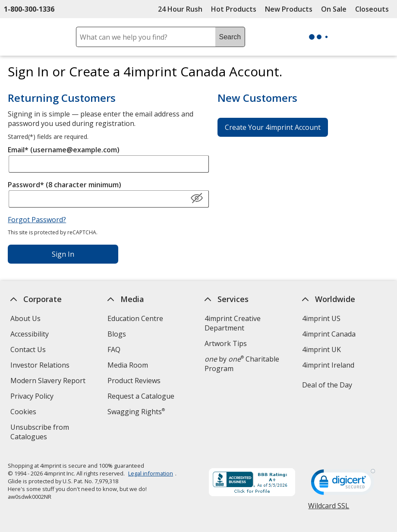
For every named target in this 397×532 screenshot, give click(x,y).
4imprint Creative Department (233, 323)
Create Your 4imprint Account (273, 127)
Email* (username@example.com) (64, 150)
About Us (25, 318)
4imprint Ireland (328, 365)
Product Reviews (134, 381)
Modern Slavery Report (49, 382)
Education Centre (135, 318)
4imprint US (321, 318)
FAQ (114, 349)
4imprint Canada (329, 334)
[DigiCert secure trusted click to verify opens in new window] (343, 485)
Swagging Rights (136, 412)
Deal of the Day (327, 385)
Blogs (117, 334)
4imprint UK (321, 349)
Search (230, 37)
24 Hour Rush (180, 9)
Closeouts (372, 9)
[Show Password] (197, 198)
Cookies (24, 413)
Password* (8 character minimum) (65, 185)
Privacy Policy (33, 397)
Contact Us (28, 349)
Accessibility (30, 334)
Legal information (151, 473)
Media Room (128, 365)
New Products (289, 9)
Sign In (63, 254)
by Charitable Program (242, 364)
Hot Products (234, 9)
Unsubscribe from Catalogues (43, 433)
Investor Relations (41, 366)
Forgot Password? (37, 220)
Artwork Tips (226, 343)
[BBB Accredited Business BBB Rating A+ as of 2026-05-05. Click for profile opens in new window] (252, 483)
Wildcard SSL (329, 509)
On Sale (334, 9)
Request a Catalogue (141, 396)
